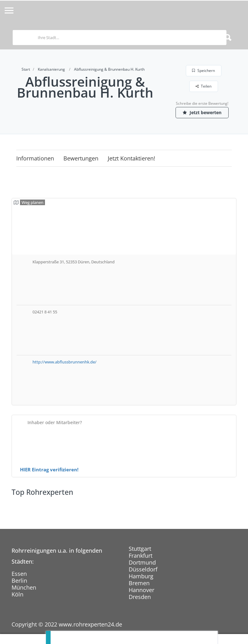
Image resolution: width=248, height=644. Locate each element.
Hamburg (141, 576)
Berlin (19, 581)
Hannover (141, 590)
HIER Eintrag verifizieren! (49, 469)
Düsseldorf (143, 569)
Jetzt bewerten (202, 112)
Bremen (139, 583)
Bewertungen (81, 158)
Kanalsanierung (51, 69)
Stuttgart (140, 549)
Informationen (35, 158)
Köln (17, 594)
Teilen (203, 86)
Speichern (203, 71)
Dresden (140, 597)
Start (26, 69)
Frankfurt (141, 555)
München (24, 587)
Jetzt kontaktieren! (131, 158)
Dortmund (142, 562)
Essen (19, 574)
